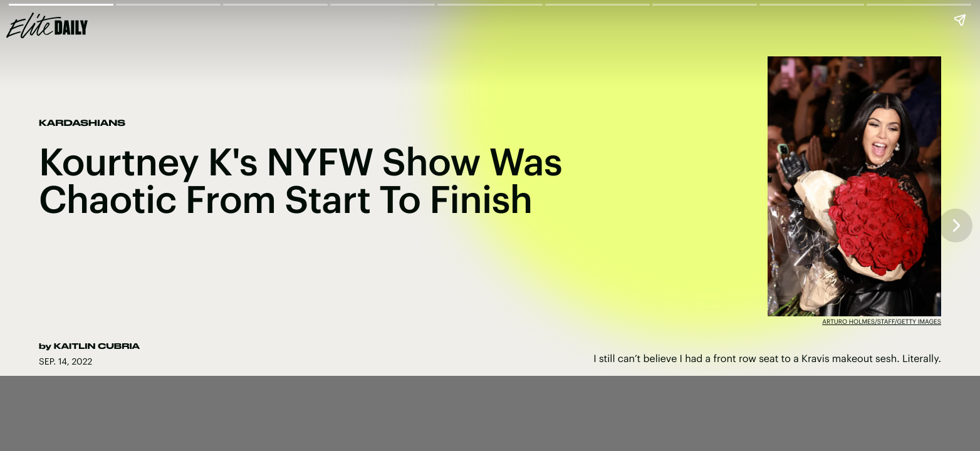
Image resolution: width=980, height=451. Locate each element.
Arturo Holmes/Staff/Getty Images (882, 321)
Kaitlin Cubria (97, 346)
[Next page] (956, 225)
